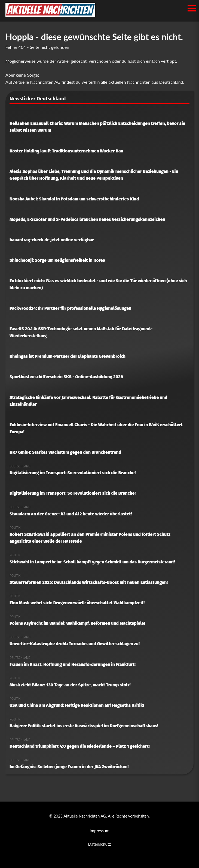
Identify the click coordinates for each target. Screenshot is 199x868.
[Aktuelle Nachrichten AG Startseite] (50, 15)
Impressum (99, 831)
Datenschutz (100, 844)
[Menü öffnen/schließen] (192, 8)
